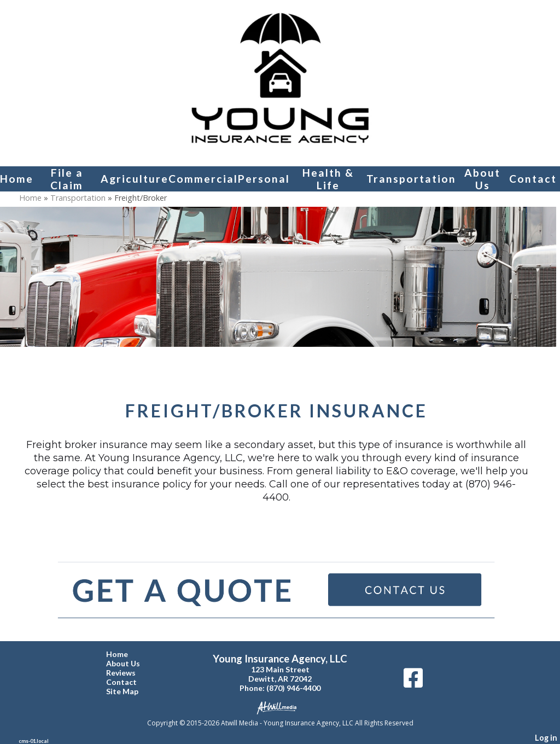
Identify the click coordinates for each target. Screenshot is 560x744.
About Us (482, 179)
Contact (533, 179)
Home (17, 179)
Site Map (130, 691)
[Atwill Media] (280, 707)
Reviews (129, 673)
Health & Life (328, 179)
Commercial (203, 179)
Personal (264, 179)
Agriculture (135, 179)
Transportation (411, 179)
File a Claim (67, 179)
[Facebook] (413, 682)
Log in (546, 738)
